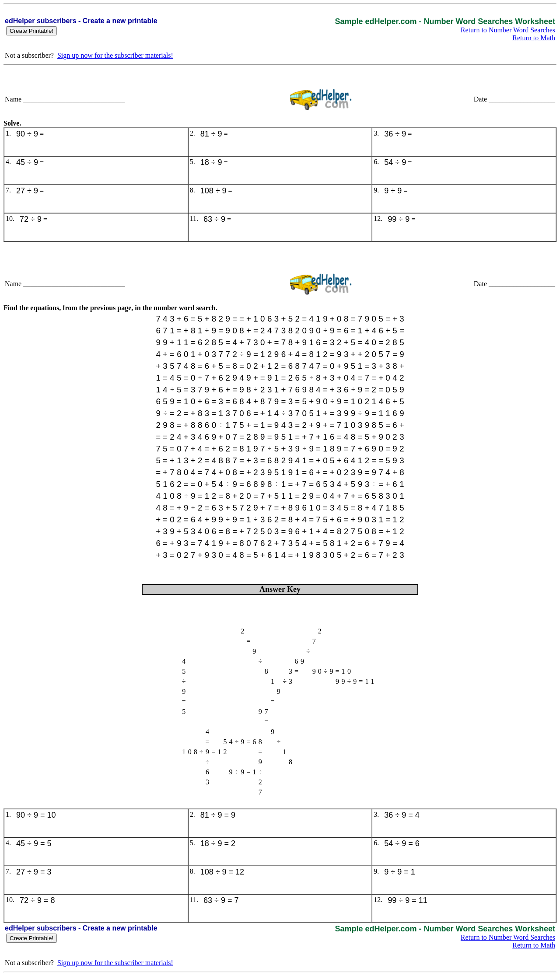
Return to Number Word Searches (508, 30)
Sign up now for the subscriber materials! (115, 55)
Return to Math (534, 38)
